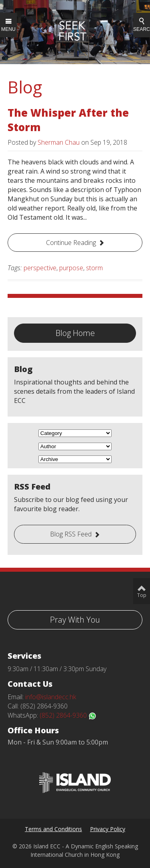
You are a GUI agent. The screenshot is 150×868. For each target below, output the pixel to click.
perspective (40, 268)
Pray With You (75, 620)
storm (94, 268)
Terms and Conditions (53, 829)
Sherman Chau (59, 142)
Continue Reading (71, 243)
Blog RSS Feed (71, 534)
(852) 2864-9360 (68, 715)
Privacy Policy (108, 829)
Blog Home (75, 333)
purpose (71, 268)
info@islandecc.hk (51, 697)
